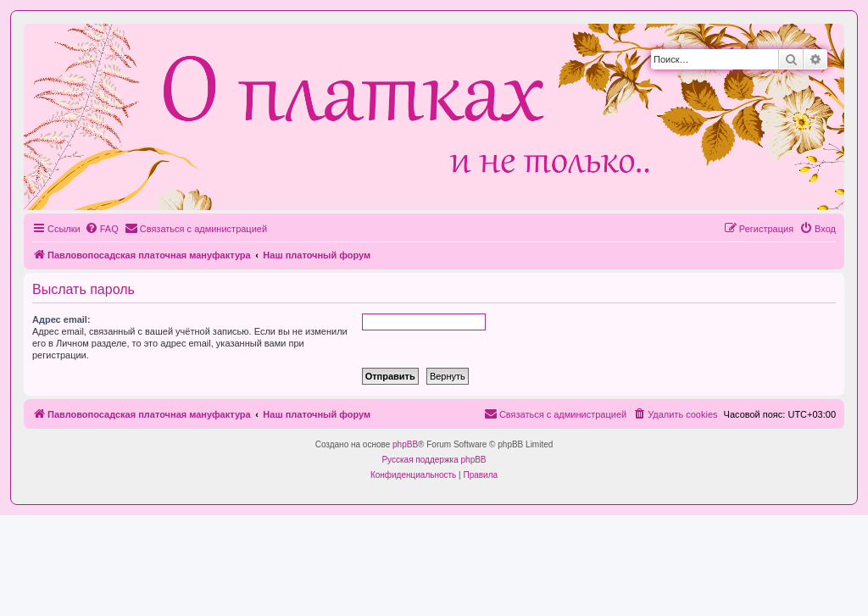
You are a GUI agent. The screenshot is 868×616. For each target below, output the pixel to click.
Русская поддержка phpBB (434, 460)
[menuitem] (102, 229)
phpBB (405, 444)
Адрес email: (61, 319)
